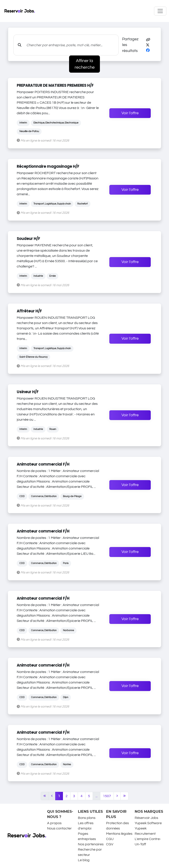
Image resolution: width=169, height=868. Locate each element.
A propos (54, 823)
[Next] (117, 796)
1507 (107, 796)
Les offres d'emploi (86, 826)
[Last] (124, 796)
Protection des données (118, 826)
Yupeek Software (148, 823)
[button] (148, 40)
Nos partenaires (91, 844)
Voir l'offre (130, 113)
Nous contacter (59, 828)
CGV (110, 844)
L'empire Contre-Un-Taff (148, 842)
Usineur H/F (28, 392)
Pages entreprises (87, 836)
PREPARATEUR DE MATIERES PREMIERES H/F (55, 85)
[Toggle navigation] (160, 11)
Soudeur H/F (28, 239)
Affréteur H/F (29, 311)
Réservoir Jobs (146, 818)
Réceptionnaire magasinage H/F (48, 166)
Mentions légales (119, 834)
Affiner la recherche (85, 64)
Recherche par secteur (90, 852)
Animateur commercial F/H (43, 464)
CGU (110, 839)
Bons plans (87, 818)
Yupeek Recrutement (145, 831)
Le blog (84, 860)
